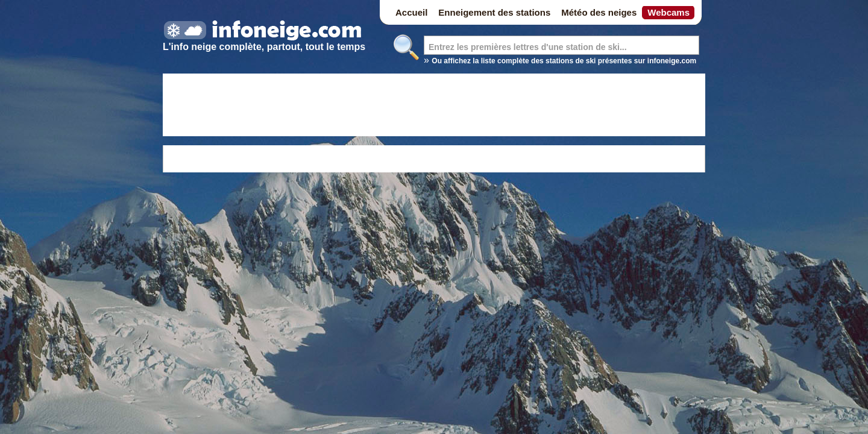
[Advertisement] (434, 107)
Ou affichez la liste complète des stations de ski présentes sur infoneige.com (564, 61)
